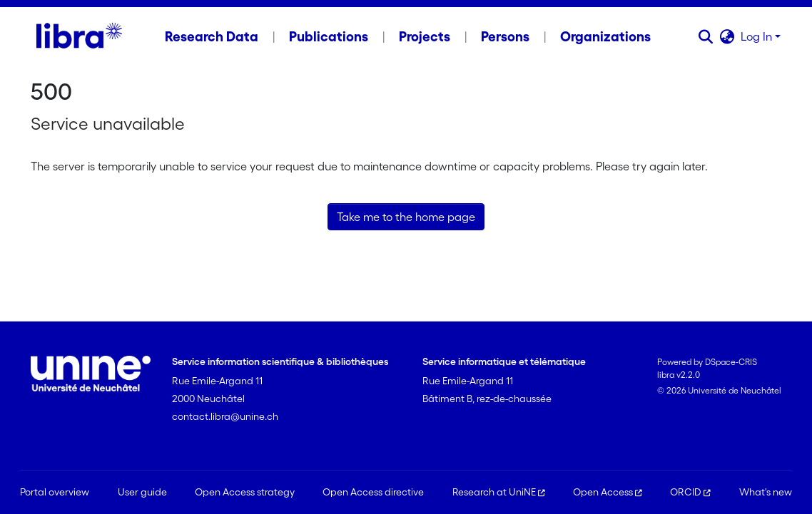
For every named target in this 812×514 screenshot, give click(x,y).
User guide (142, 492)
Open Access (608, 492)
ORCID (690, 492)
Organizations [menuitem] (605, 36)
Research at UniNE (499, 492)
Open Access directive (373, 492)
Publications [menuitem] (329, 36)
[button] (706, 36)
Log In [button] (758, 36)
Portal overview (55, 492)
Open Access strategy (245, 492)
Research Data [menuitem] (212, 36)
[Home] (79, 36)
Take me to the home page (406, 217)
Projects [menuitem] (425, 36)
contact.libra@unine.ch (225, 416)
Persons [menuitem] (505, 36)
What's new (766, 492)
